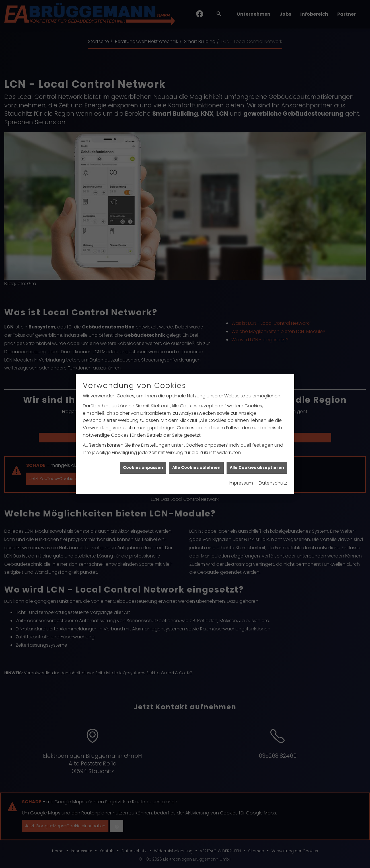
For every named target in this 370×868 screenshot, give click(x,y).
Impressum (241, 450)
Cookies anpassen (143, 435)
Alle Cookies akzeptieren (257, 435)
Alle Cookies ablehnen (196, 435)
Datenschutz (273, 450)
